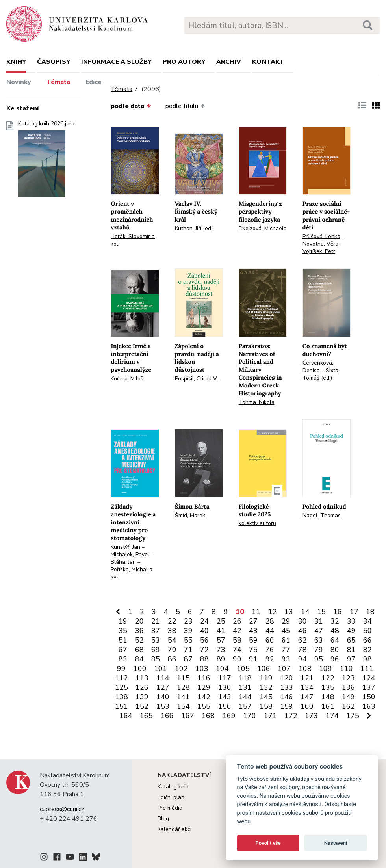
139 (142, 697)
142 (204, 697)
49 (351, 631)
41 (221, 631)
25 (221, 621)
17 (354, 612)
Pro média (170, 808)
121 (307, 678)
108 (305, 669)
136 (348, 687)
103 (202, 669)
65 (351, 640)
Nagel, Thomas (322, 515)
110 (346, 669)
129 (204, 687)
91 (253, 659)
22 (172, 621)
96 (335, 659)
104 (222, 669)
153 (163, 706)
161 (328, 706)
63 (319, 640)
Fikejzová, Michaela (263, 228)
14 (305, 612)
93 (286, 659)
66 (367, 640)
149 (348, 697)
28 (270, 621)
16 (338, 612)
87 (188, 659)
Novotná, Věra (320, 244)
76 (270, 650)
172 (291, 716)
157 (245, 706)
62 (302, 640)
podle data (131, 106)
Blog (163, 819)
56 (204, 640)
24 (204, 621)
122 (328, 678)
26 (237, 621)
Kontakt (268, 62)
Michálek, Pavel (130, 554)
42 (237, 631)
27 (253, 621)
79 (319, 650)
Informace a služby (116, 62)
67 (123, 650)
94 (302, 659)
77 (286, 650)
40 (204, 631)
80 (335, 650)
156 (225, 706)
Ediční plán (171, 797)
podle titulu (185, 106)
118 (245, 678)
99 (121, 669)
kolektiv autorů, (258, 523)
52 (139, 640)
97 (351, 659)
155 (204, 706)
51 (123, 640)
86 (172, 659)
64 (335, 640)
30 (302, 621)
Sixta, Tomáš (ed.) (321, 374)
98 (367, 659)
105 (243, 669)
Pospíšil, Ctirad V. (196, 379)
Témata (58, 82)
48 (335, 631)
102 (181, 669)
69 (156, 650)
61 (286, 640)
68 (139, 650)
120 (287, 678)
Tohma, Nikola (257, 402)
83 (123, 659)
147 (307, 697)
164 (126, 716)
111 (367, 669)
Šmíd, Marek (190, 515)
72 (204, 650)
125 (122, 687)
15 (321, 612)
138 (122, 697)
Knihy (16, 62)
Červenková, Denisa (318, 367)
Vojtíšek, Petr (319, 251)
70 (172, 650)
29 (286, 621)
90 (237, 659)
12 (273, 612)
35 (123, 631)
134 (307, 687)
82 (367, 650)
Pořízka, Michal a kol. (132, 573)
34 (367, 621)
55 (188, 640)
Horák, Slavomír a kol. (133, 240)
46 (302, 631)
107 (284, 669)
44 (270, 631)
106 (264, 669)
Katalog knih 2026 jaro (46, 161)
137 (369, 687)
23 (188, 621)
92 (270, 659)
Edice (94, 82)
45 (286, 631)
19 (123, 621)
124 (369, 678)
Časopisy (54, 62)
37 (156, 631)
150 (369, 697)
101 (161, 669)
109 (326, 669)
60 (270, 640)
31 (319, 621)
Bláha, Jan (123, 562)
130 (225, 687)
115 (183, 678)
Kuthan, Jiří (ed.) (194, 228)
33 (351, 621)
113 (142, 678)
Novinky (19, 82)
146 (287, 697)
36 (139, 631)
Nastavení (336, 843)
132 (266, 687)
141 (183, 697)
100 (140, 669)
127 (163, 687)
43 (253, 631)
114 (163, 678)
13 (289, 612)
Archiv (229, 62)
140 (163, 697)
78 (302, 650)
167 (188, 716)
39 (188, 631)
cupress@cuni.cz (62, 809)
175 (353, 716)
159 (287, 706)
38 (172, 631)
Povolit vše (268, 843)
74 (237, 650)
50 (367, 631)
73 (221, 650)
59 (253, 640)
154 (183, 706)
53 (156, 640)
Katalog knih (173, 787)
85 (156, 659)
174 (332, 716)
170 (250, 716)
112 (122, 678)
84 (139, 659)
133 (287, 687)
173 (311, 716)
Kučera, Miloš (127, 379)
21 (156, 621)
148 (328, 697)
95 (319, 659)
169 (229, 716)
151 (122, 706)
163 (369, 706)
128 (183, 687)
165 (146, 716)
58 (237, 640)
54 (172, 640)
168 (208, 716)
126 (142, 687)
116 (204, 678)
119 (266, 678)
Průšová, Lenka (321, 236)
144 (245, 697)
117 (225, 678)
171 (270, 716)
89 (221, 659)
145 (266, 697)
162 (348, 706)
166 (167, 716)
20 (139, 621)
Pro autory (184, 62)
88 (204, 659)
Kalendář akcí (174, 829)
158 (266, 706)
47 (319, 631)
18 (370, 612)
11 (256, 612)
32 (335, 621)
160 (307, 706)
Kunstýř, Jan (125, 547)
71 (188, 650)
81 (351, 650)
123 (348, 678)
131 (245, 687)
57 (221, 640)
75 (253, 650)
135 (328, 687)
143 (225, 697)
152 (142, 706)
